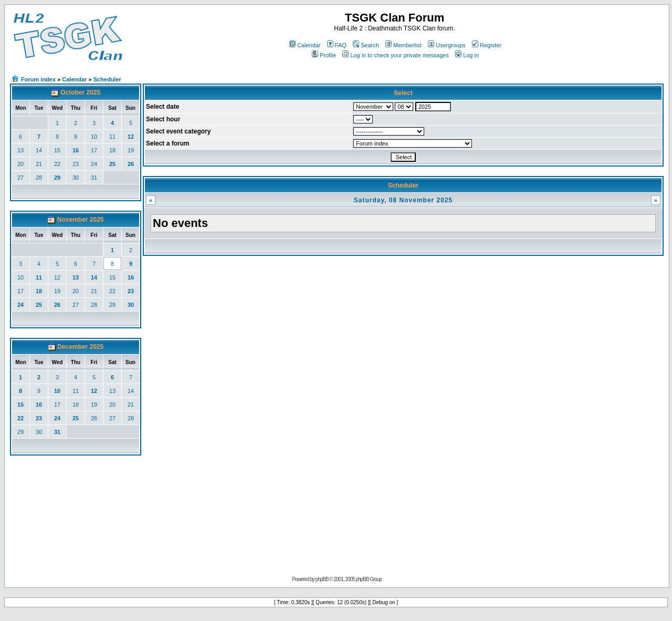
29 (57, 178)
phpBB (322, 579)
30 (76, 178)
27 (20, 178)
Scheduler (107, 79)
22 (57, 164)
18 (112, 150)
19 (131, 150)
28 (39, 178)
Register (487, 45)
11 (112, 137)
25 (112, 164)
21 (39, 164)
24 (94, 164)
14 (39, 150)
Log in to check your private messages (396, 55)
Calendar (305, 45)
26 (131, 164)
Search (366, 45)
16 (76, 150)
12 (131, 137)
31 (94, 178)
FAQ (337, 45)
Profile (324, 55)
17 (94, 150)
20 (20, 164)
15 (57, 150)
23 (76, 164)
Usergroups (447, 45)
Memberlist (403, 45)
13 (20, 150)
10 (94, 137)
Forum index (38, 79)
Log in (467, 55)
